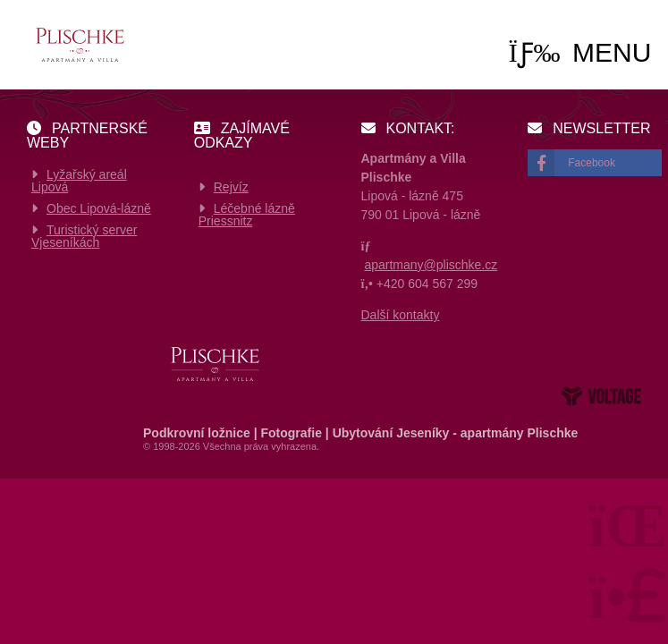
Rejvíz (231, 187)
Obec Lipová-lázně (99, 208)
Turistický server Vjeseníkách (84, 236)
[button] (580, 52)
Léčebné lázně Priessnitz (247, 215)
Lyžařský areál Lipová (79, 181)
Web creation (601, 396)
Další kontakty (401, 315)
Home (80, 45)
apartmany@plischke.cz (431, 265)
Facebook (592, 163)
